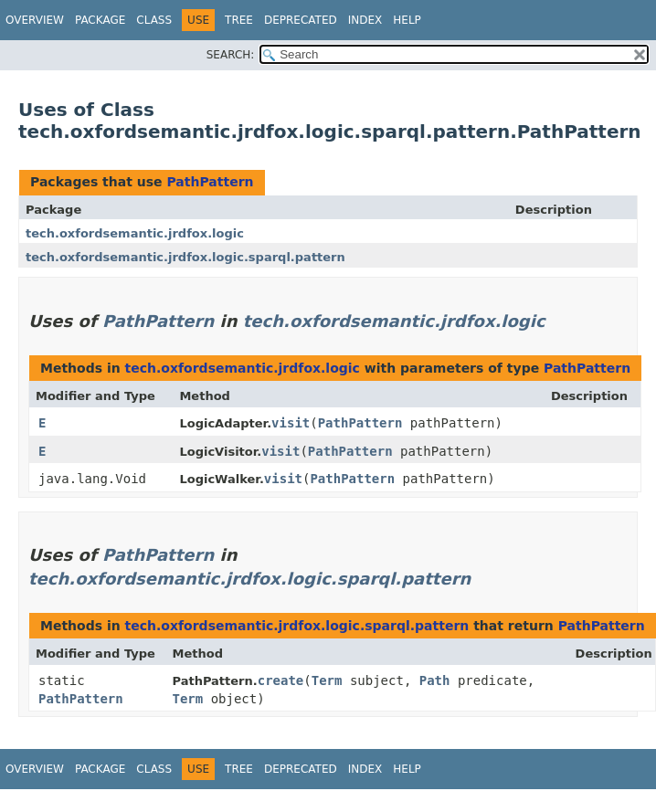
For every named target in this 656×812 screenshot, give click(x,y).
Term (327, 680)
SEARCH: (231, 55)
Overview (35, 20)
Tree (239, 20)
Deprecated (301, 20)
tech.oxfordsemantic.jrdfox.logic (135, 233)
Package (100, 20)
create (281, 680)
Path (435, 680)
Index (365, 20)
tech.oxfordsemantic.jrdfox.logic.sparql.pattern (185, 257)
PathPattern (210, 182)
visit (291, 423)
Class (154, 20)
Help (407, 20)
